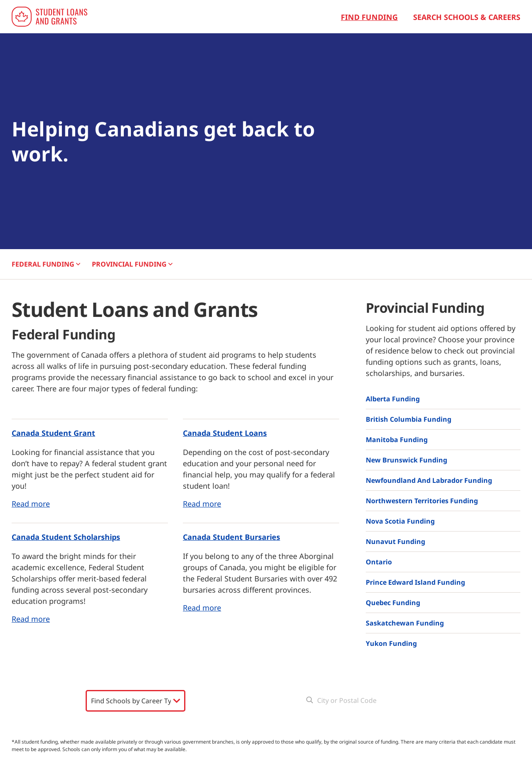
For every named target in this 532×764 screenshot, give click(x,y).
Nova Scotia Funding (400, 521)
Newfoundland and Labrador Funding (429, 480)
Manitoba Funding (397, 440)
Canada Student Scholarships (66, 537)
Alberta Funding (393, 399)
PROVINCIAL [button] (132, 264)
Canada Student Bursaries (232, 537)
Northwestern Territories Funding (422, 501)
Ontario (379, 562)
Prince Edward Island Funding (415, 582)
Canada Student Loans (225, 433)
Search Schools (135, 721)
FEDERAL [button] (46, 264)
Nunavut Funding (395, 541)
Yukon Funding (391, 643)
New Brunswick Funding (406, 460)
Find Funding (369, 17)
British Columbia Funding (409, 419)
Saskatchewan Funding (405, 623)
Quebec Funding (393, 603)
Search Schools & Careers (467, 17)
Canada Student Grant (53, 433)
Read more (31, 504)
